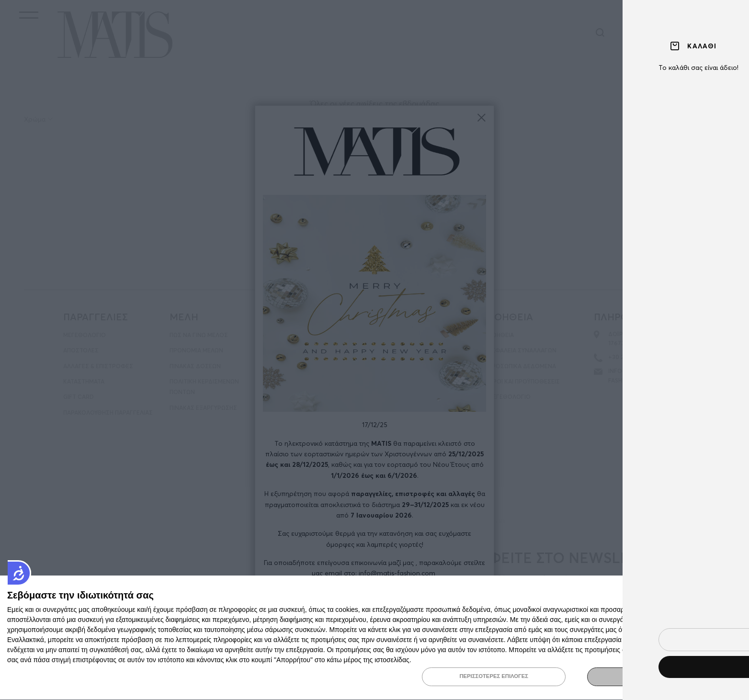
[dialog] (374, 638)
